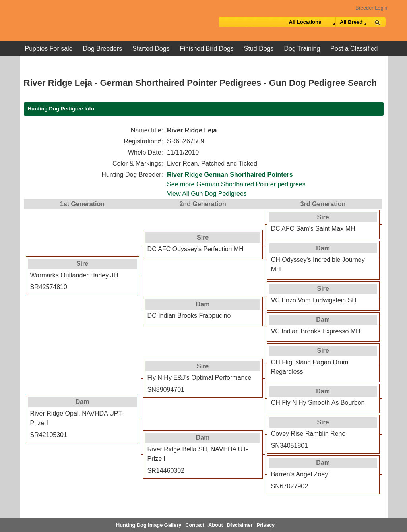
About (216, 525)
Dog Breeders (103, 49)
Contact (195, 525)
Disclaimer (240, 525)
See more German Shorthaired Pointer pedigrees (236, 184)
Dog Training (302, 49)
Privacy (266, 525)
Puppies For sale (49, 49)
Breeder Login (371, 8)
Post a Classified (354, 49)
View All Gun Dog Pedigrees (207, 194)
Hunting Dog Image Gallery (149, 525)
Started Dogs (151, 49)
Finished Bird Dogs (207, 49)
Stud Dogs (259, 49)
